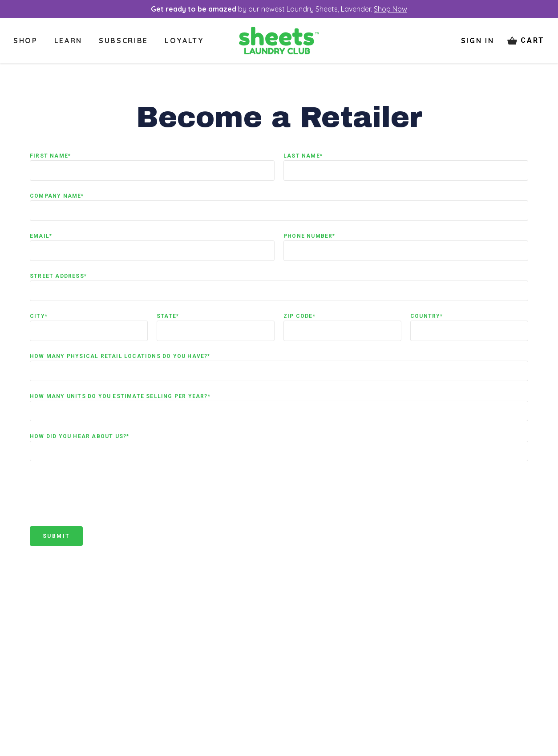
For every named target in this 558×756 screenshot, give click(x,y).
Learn (68, 41)
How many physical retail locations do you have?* (120, 356)
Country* (427, 316)
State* (168, 316)
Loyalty (184, 41)
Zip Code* (299, 316)
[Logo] (279, 41)
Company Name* (57, 196)
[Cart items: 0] (526, 41)
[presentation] (97, 500)
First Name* (50, 156)
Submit (56, 536)
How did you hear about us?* (79, 436)
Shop (26, 41)
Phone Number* (309, 236)
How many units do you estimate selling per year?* (120, 396)
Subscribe (123, 41)
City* (39, 316)
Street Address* (58, 276)
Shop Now (390, 9)
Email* (41, 236)
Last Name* (303, 156)
